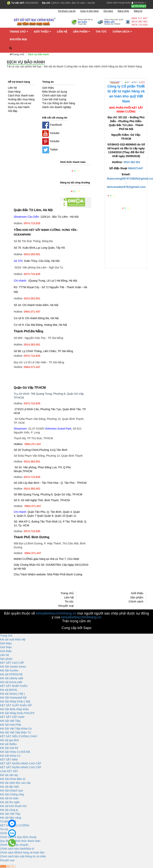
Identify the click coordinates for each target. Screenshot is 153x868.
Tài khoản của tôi (67, 11)
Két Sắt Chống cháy (12, 794)
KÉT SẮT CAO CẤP (12, 663)
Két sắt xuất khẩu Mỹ (13, 639)
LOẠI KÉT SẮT (9, 771)
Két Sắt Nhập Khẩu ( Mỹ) (15, 701)
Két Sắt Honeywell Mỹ (13, 698)
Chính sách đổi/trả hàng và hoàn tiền (22, 853)
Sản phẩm (81, 32)
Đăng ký (138, 11)
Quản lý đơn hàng (89, 11)
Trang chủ (19, 32)
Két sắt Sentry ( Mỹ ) (12, 694)
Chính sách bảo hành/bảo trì (17, 849)
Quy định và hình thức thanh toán (20, 841)
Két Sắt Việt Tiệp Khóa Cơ (16, 729)
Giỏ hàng (139, 6)
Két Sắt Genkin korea (13, 667)
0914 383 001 (132, 162)
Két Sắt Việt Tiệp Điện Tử (15, 732)
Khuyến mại (18, 39)
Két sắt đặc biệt (9, 787)
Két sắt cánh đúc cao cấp (15, 783)
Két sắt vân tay (9, 775)
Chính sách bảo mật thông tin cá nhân (23, 856)
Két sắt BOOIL (9, 690)
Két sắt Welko (8, 744)
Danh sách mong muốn (119, 3)
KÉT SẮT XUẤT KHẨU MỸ (16, 705)
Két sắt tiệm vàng (11, 818)
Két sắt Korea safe (11, 682)
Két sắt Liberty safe (12, 678)
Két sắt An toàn (9, 798)
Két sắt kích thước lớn (13, 806)
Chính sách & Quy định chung (18, 837)
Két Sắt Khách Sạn (12, 791)
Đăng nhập (123, 11)
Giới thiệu (43, 32)
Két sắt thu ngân (10, 802)
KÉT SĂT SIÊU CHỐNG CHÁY (19, 736)
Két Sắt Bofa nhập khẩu (14, 709)
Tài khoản (139, 3)
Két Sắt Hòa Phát (10, 725)
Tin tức (101, 31)
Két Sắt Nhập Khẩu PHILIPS (17, 713)
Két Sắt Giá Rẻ (9, 748)
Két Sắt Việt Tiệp (10, 721)
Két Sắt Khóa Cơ (10, 756)
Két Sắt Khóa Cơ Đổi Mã (15, 752)
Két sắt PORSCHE (11, 674)
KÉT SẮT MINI (9, 760)
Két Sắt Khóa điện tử (13, 779)
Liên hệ (62, 31)
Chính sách (122, 32)
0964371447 (136, 168)
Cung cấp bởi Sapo (76, 628)
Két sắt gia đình (9, 740)
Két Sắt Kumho (9, 670)
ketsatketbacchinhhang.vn (56, 613)
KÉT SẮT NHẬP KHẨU (14, 686)
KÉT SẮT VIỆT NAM (12, 717)
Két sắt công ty (9, 810)
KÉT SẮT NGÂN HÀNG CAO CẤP (21, 763)
